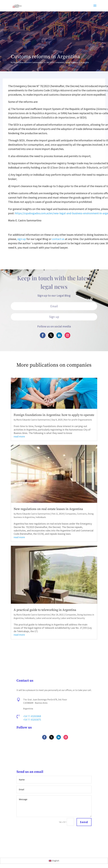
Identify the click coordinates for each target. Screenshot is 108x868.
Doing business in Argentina (77, 62)
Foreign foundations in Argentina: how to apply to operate (54, 415)
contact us (58, 239)
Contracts (82, 514)
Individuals (41, 517)
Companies (60, 62)
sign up (22, 239)
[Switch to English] (54, 861)
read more (19, 436)
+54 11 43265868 (32, 716)
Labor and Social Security (73, 618)
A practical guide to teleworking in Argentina (45, 610)
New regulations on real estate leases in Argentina (48, 509)
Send (84, 822)
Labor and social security (48, 618)
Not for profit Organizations (78, 420)
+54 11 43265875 (32, 720)
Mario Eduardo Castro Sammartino (28, 62)
